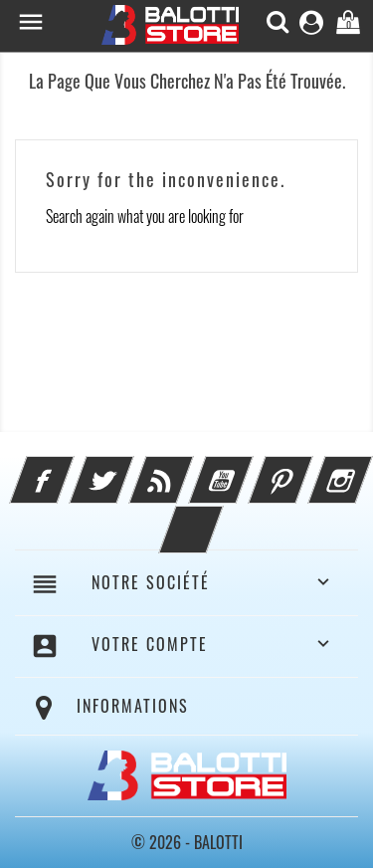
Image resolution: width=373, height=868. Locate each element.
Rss (188, 468)
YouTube (248, 468)
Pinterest (307, 468)
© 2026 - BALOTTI (187, 842)
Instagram (367, 468)
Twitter (128, 468)
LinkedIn (218, 518)
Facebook (69, 468)
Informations (133, 706)
